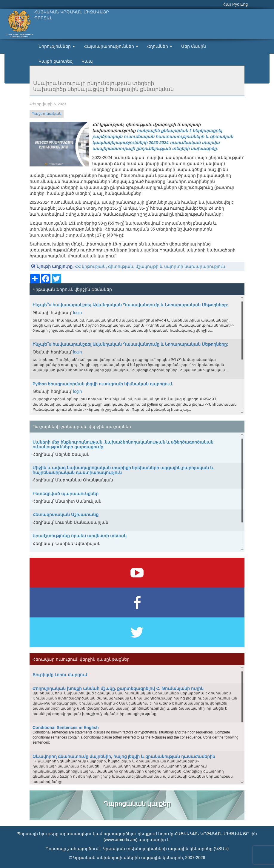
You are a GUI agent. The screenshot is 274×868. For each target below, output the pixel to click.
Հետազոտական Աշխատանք (66, 515)
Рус (236, 4)
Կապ (87, 61)
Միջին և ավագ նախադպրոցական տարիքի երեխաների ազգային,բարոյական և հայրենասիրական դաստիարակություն (123, 470)
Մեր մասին (194, 46)
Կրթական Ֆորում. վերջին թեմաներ (72, 289)
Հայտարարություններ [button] (111, 46)
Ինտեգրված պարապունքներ (66, 494)
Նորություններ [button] (57, 46)
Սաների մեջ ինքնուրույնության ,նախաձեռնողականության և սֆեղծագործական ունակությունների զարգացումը (123, 444)
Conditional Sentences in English (66, 728)
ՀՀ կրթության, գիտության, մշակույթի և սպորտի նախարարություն (150, 266)
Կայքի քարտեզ (56, 61)
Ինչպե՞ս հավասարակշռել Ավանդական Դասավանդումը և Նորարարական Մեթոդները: (130, 305)
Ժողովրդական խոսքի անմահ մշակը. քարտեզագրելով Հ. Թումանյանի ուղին (118, 688)
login (78, 313)
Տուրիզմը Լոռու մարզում (60, 675)
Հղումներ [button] (160, 46)
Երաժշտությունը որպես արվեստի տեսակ (80, 536)
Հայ (227, 4)
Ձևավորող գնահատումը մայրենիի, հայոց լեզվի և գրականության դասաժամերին (124, 756)
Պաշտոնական (47, 114)
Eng (244, 4)
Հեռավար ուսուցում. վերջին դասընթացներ (81, 659)
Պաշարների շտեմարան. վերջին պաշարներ (82, 427)
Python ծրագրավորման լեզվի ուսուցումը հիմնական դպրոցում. (103, 384)
